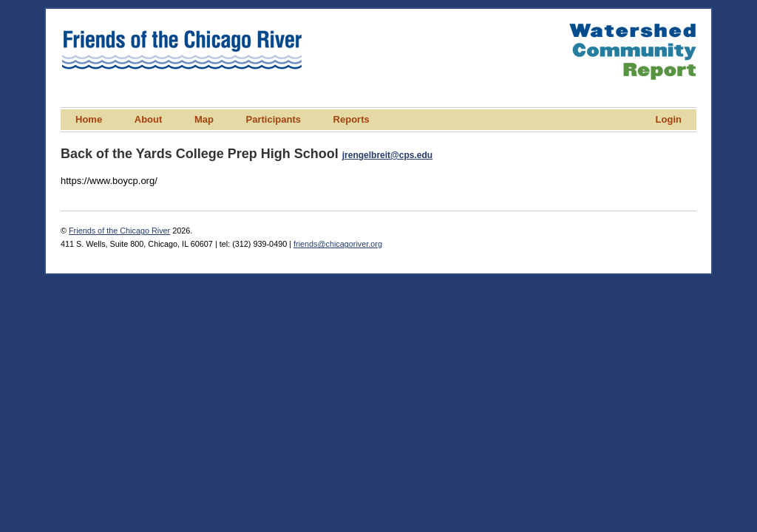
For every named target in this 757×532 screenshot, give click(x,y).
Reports (352, 119)
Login (669, 119)
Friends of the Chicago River (119, 231)
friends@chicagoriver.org (338, 244)
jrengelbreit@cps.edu (387, 155)
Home (89, 119)
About (149, 119)
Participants (274, 119)
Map (204, 119)
